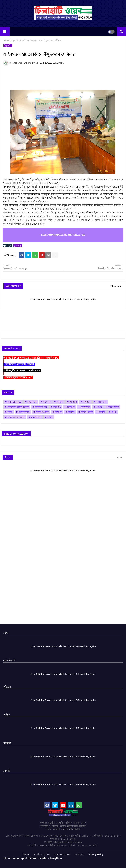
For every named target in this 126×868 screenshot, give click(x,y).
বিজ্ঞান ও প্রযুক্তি (42, 412)
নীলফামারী (85, 407)
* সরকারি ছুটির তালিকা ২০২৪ (18, 377)
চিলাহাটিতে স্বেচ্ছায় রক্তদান (18, 407)
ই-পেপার (47, 402)
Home (6, 40)
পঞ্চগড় (99, 407)
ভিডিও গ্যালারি (87, 412)
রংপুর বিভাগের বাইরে (16, 417)
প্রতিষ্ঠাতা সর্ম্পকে (42, 854)
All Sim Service (14, 402)
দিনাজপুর (71, 407)
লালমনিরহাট (36, 417)
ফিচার (10, 412)
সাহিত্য (50, 417)
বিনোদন (71, 412)
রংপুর (114, 412)
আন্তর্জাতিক (32, 402)
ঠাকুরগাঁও (15, 40)
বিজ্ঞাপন (58, 412)
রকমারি (102, 412)
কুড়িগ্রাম (60, 402)
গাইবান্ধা (87, 402)
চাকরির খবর (101, 402)
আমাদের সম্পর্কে (62, 854)
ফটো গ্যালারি (114, 407)
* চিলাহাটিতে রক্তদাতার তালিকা (19, 364)
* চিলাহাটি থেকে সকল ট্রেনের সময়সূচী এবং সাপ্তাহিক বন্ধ (31, 358)
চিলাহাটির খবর (41, 407)
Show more (116, 286)
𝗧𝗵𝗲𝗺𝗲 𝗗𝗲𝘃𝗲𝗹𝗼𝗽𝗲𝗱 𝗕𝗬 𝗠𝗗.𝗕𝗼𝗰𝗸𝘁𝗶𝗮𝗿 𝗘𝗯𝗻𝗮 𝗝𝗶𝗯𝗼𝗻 (33, 858)
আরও (120, 457)
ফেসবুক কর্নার (24, 412)
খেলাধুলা (73, 402)
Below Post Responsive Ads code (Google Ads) (63, 235)
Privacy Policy (96, 854)
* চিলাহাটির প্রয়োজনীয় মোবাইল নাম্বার (22, 371)
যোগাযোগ (79, 854)
